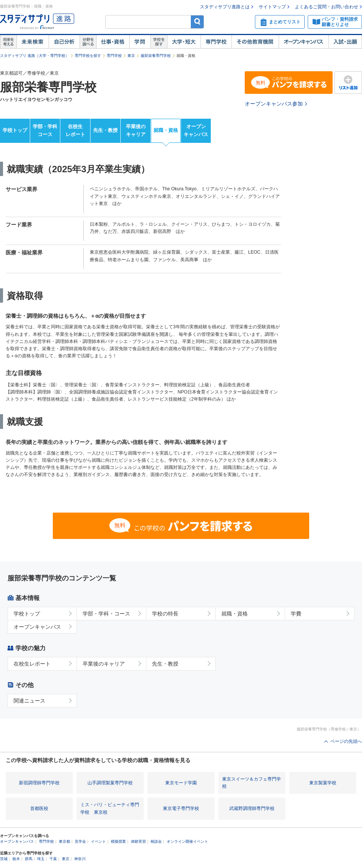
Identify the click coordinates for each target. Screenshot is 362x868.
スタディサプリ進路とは (225, 7)
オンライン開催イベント (187, 841)
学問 (140, 42)
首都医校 (39, 808)
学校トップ (15, 130)
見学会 (80, 841)
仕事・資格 (113, 42)
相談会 (156, 841)
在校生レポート (75, 130)
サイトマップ (272, 7)
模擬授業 (118, 841)
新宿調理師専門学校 (39, 783)
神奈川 (80, 859)
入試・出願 (345, 42)
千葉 (53, 859)
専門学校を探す (88, 56)
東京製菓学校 (323, 783)
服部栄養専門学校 (156, 56)
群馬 (29, 859)
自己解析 (64, 42)
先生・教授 (105, 130)
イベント (98, 841)
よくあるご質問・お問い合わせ (327, 7)
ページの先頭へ (346, 741)
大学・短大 (184, 42)
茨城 (4, 859)
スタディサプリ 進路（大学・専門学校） (35, 56)
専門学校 (216, 42)
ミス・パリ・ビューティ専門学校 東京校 (110, 808)
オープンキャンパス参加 (274, 104)
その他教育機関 (255, 42)
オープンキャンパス (304, 42)
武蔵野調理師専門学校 (252, 808)
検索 (197, 22)
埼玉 (41, 859)
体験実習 (138, 841)
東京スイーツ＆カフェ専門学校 (252, 783)
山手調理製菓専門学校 (110, 783)
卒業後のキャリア (136, 130)
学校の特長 (165, 614)
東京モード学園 (181, 783)
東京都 (64, 841)
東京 (131, 56)
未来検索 (33, 42)
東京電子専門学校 (181, 808)
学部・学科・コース (106, 614)
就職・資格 (166, 130)
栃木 (16, 859)
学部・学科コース (45, 130)
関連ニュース (29, 701)
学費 (296, 614)
